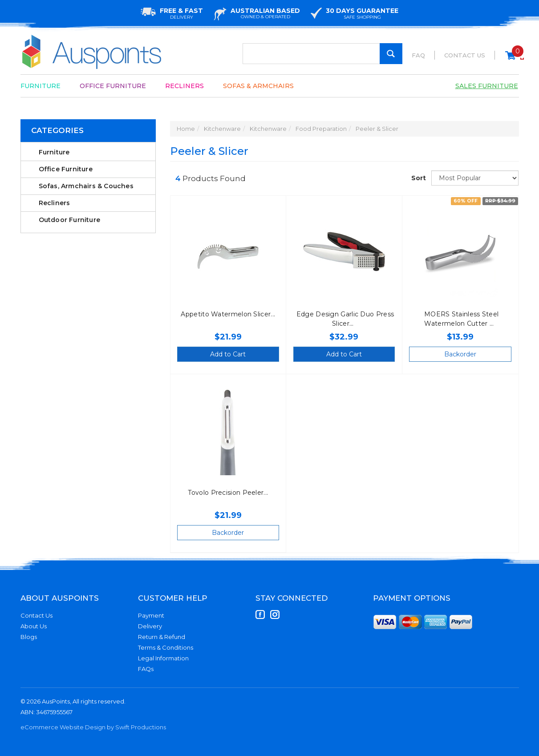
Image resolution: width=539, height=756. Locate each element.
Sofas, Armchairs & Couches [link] (86, 186)
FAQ (418, 55)
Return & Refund (162, 637)
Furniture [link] (54, 152)
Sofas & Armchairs (258, 86)
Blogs (29, 637)
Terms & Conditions (166, 647)
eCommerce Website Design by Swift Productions (93, 727)
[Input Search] (322, 54)
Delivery (150, 626)
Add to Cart (228, 354)
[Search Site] (391, 54)
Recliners (184, 86)
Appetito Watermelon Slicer (226, 314)
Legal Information (163, 658)
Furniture (41, 86)
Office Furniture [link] (66, 169)
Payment (151, 615)
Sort (418, 178)
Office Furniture (113, 86)
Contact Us (465, 55)
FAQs (146, 669)
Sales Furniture (487, 86)
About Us (34, 626)
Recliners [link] (55, 203)
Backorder (460, 354)
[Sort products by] (475, 178)
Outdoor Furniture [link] (69, 220)
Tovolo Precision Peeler (226, 493)
